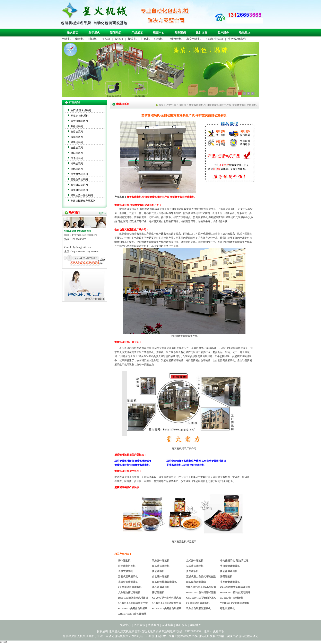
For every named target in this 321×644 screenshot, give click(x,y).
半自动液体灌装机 (230, 566)
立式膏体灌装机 (195, 561)
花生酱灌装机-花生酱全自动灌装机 (185, 465)
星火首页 (73, 33)
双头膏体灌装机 (161, 561)
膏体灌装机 (124, 561)
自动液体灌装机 (161, 577)
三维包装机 (175, 39)
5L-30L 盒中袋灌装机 (232, 598)
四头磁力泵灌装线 (196, 582)
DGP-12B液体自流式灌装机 (133, 598)
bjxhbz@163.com (82, 247)
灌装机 (79, 39)
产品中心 (171, 105)
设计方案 (202, 33)
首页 (161, 105)
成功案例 (154, 625)
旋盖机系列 (77, 148)
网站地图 (196, 625)
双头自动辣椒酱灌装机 (164, 582)
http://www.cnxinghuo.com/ (85, 251)
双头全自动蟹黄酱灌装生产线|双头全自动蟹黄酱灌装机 (196, 461)
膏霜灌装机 (226, 577)
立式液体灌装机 (195, 566)
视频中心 (159, 33)
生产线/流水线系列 (81, 110)
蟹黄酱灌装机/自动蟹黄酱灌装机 (132, 465)
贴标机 (158, 39)
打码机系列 (77, 164)
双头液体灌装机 (161, 566)
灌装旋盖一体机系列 (82, 195)
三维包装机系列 (79, 180)
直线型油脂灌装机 (128, 582)
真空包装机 (193, 39)
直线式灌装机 (125, 571)
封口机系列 (77, 153)
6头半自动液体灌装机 (130, 587)
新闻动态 (116, 33)
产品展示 (137, 33)
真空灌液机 (192, 571)
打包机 (106, 39)
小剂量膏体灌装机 (230, 582)
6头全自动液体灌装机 (198, 603)
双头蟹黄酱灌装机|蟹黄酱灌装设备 (133, 461)
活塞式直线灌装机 (128, 577)
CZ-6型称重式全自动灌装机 (235, 587)
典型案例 (180, 33)
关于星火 (94, 33)
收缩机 (119, 39)
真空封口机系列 (79, 185)
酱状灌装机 (158, 592)
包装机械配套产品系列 (83, 201)
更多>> (102, 213)
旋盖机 (132, 39)
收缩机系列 (77, 132)
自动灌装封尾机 (127, 566)
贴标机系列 (77, 126)
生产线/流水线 (237, 39)
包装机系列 (77, 137)
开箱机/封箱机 (214, 39)
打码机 (145, 39)
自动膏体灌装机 (229, 571)
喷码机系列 (77, 169)
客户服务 (223, 33)
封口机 (93, 39)
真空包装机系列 (79, 121)
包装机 (66, 39)
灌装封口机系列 (79, 190)
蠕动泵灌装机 (227, 608)
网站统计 (5, 642)
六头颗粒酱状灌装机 (129, 592)
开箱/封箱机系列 (80, 116)
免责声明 (219, 631)
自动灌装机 (158, 571)
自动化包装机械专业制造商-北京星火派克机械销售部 (94, 14)
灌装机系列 (77, 142)
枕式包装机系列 (79, 174)
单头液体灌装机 (161, 587)
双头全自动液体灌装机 (198, 608)
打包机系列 (77, 158)
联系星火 (245, 33)
